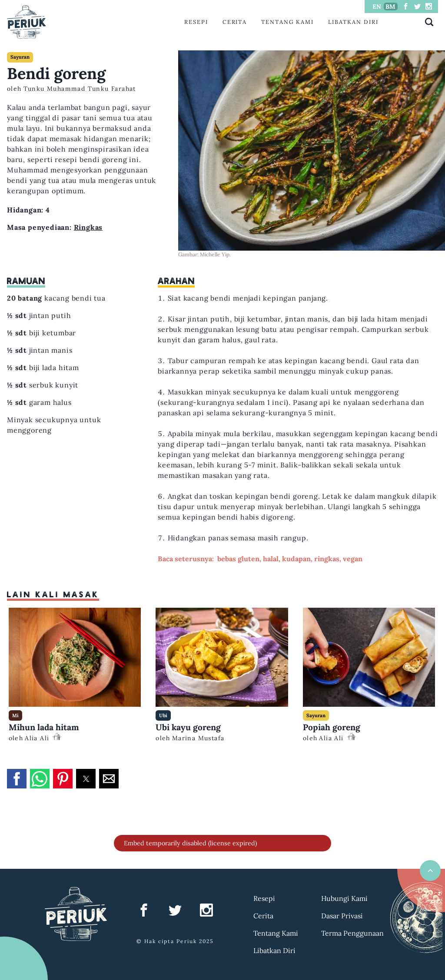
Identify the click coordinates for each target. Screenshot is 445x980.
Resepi (196, 22)
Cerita (235, 22)
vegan (353, 559)
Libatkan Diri (353, 22)
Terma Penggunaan (352, 933)
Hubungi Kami (344, 898)
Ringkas (88, 227)
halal (271, 559)
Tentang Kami (287, 22)
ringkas (327, 559)
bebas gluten (238, 559)
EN (377, 7)
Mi (15, 715)
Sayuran (20, 57)
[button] (17, 779)
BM (390, 7)
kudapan (296, 559)
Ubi (163, 715)
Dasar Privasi (342, 916)
